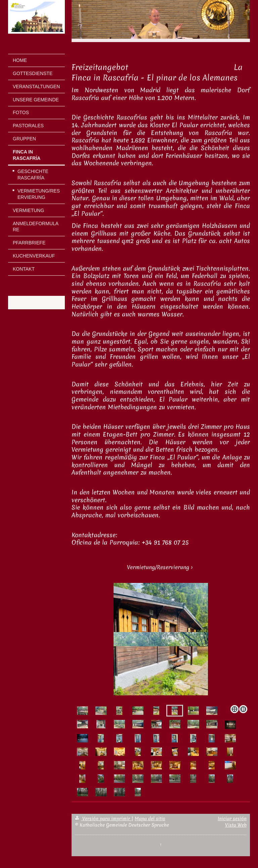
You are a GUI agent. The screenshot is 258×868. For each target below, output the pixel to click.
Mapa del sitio (150, 819)
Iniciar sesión (232, 819)
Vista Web (236, 825)
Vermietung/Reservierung (158, 567)
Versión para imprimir (103, 819)
